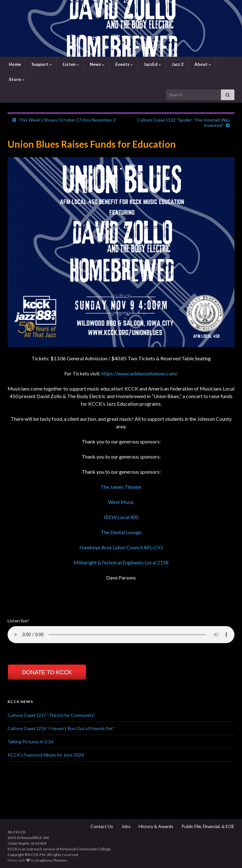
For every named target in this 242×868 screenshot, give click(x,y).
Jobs (125, 826)
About (202, 64)
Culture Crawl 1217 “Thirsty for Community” (51, 715)
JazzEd (152, 64)
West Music (121, 502)
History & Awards (156, 826)
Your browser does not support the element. (121, 635)
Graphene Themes (51, 860)
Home (14, 64)
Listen (70, 64)
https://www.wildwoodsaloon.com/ (140, 373)
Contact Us (101, 826)
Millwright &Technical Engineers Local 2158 (121, 562)
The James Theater (121, 487)
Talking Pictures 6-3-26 (30, 742)
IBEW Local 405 (121, 517)
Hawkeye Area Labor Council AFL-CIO (121, 547)
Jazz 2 (177, 64)
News (97, 64)
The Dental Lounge (121, 532)
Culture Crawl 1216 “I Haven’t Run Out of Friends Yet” (61, 728)
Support (41, 64)
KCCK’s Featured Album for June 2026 (46, 755)
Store (16, 79)
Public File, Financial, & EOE (207, 826)
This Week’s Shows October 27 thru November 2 (67, 120)
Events (124, 64)
